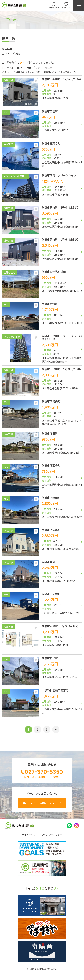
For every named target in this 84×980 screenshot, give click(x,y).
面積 (28, 68)
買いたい (12, 20)
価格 (18, 68)
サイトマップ (29, 835)
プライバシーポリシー (51, 835)
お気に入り (36, 81)
